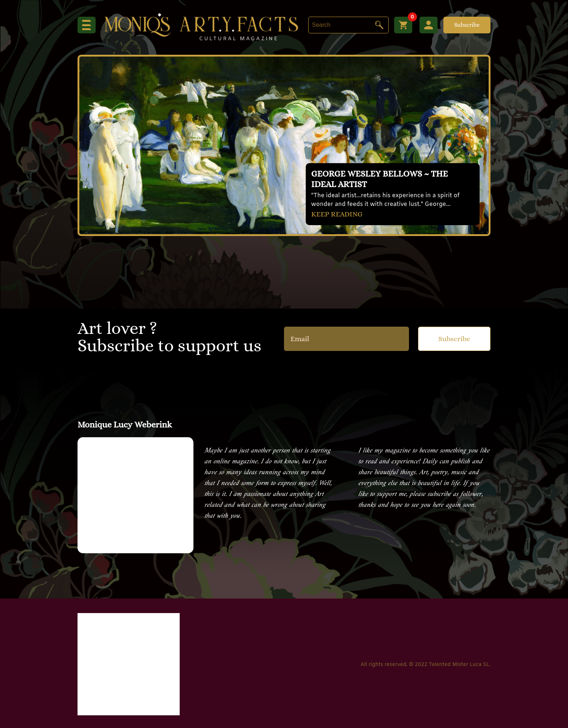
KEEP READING (337, 214)
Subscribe (467, 25)
